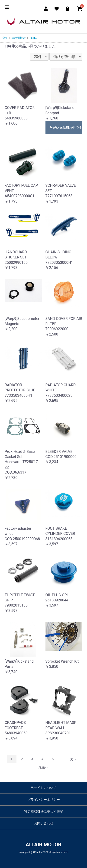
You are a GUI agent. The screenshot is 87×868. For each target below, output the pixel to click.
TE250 (33, 38)
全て (5, 38)
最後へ (43, 767)
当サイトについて (44, 788)
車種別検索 (19, 38)
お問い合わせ (44, 823)
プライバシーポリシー (44, 800)
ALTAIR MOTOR (44, 845)
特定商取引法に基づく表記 (44, 811)
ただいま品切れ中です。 (66, 128)
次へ (73, 759)
